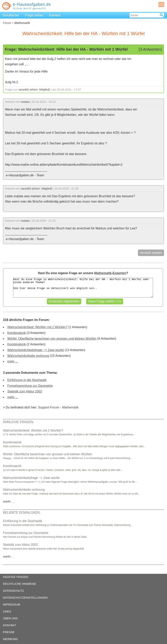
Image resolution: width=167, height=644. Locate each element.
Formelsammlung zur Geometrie (30, 386)
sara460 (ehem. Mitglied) (34, 90)
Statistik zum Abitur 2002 (25, 391)
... (9, 501)
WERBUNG (10, 639)
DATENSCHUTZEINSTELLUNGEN (25, 598)
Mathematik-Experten (110, 273)
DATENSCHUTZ (13, 591)
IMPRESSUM (12, 605)
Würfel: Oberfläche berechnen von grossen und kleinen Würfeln (52, 339)
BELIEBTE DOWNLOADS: (22, 513)
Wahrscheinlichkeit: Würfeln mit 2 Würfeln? (37, 327)
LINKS (7, 611)
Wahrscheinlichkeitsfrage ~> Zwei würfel (36, 350)
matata (25, 102)
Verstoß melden (151, 253)
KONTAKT (10, 625)
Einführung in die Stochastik (27, 380)
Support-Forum (49, 407)
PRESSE (9, 632)
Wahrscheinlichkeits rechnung (28, 356)
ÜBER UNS (10, 618)
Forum (7, 23)
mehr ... (13, 361)
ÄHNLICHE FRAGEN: (18, 422)
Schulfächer (11, 15)
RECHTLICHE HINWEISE (19, 584)
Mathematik (70, 407)
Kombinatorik (17, 333)
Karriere (55, 15)
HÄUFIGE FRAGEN (16, 577)
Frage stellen (34, 15)
